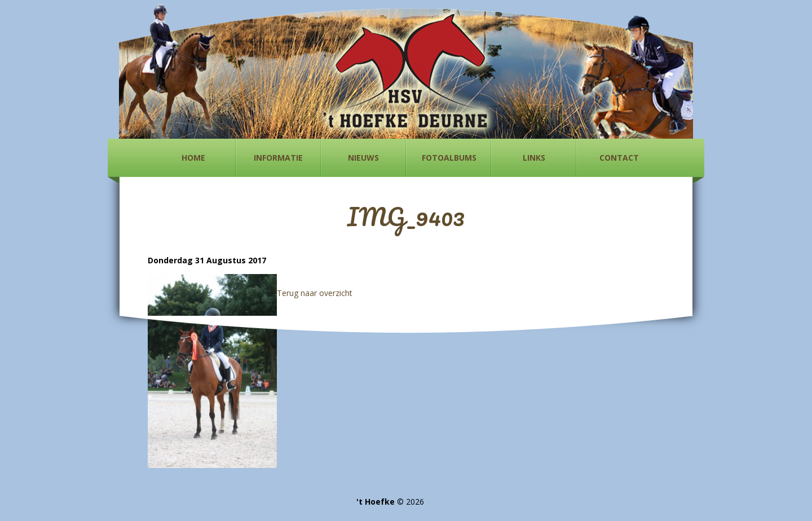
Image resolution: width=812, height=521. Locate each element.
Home (193, 158)
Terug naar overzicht (315, 293)
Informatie (278, 158)
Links (534, 158)
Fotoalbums (449, 158)
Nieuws (363, 158)
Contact (619, 158)
